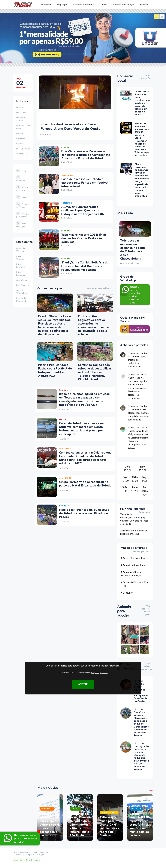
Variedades (22, 154)
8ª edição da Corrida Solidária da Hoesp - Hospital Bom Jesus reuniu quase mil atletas (85, 266)
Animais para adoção (124, 5)
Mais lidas (46, 5)
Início (21, 171)
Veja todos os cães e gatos (146, 610)
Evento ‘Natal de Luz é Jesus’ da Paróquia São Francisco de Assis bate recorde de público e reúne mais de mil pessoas (54, 325)
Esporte (20, 144)
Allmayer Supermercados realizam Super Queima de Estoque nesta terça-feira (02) (84, 210)
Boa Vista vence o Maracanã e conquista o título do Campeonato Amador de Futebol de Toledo (86, 155)
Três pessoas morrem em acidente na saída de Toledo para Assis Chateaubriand (133, 250)
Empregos (62, 5)
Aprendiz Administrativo (134, 565)
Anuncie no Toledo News (22, 292)
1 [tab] (151, 790)
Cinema (103, 5)
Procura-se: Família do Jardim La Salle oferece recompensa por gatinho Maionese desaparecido (138, 413)
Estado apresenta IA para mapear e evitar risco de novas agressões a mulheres (50, 825)
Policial (20, 134)
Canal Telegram (21, 258)
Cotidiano (21, 139)
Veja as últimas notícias (99, 288)
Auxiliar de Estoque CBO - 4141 (135, 584)
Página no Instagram (21, 274)
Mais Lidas (21, 113)
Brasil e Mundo (23, 149)
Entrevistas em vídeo (23, 127)
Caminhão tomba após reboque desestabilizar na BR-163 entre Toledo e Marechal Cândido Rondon (95, 372)
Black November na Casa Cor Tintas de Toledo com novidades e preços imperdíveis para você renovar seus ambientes (142, 180)
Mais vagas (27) (141, 552)
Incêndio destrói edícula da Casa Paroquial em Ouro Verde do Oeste (70, 126)
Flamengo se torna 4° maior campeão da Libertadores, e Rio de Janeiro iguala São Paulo (80, 825)
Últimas (20, 108)
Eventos (144, 5)
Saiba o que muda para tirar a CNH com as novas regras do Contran (109, 826)
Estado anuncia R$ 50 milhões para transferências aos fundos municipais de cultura (140, 825)
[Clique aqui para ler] (100, 673)
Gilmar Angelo (39, 854)
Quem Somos (22, 280)
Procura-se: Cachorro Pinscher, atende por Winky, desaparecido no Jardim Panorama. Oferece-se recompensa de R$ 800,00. (138, 438)
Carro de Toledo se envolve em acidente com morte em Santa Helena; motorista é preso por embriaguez (82, 429)
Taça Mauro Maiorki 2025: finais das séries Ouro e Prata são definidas (84, 238)
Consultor (127, 593)
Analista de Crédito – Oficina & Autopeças (132, 574)
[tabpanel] (50, 817)
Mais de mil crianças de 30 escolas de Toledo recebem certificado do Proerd (84, 513)
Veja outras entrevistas (146, 666)
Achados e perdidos (83, 5)
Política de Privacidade (22, 300)
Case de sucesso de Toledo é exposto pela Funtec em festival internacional (85, 183)
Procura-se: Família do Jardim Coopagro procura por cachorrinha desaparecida (138, 360)
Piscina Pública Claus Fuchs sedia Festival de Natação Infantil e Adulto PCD (55, 370)
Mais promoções (146, 77)
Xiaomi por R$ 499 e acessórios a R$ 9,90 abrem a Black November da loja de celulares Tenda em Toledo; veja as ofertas (142, 139)
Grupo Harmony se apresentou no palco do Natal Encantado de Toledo (85, 484)
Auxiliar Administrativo (133, 558)
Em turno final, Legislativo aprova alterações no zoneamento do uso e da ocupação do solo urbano (93, 325)
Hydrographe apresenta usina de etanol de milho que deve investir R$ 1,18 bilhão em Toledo (142, 758)
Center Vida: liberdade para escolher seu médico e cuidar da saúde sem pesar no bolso (142, 103)
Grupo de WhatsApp (21, 250)
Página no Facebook (21, 266)
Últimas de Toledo (21, 119)
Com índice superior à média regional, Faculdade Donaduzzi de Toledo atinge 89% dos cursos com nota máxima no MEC (86, 458)
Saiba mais (144, 512)
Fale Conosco (22, 285)
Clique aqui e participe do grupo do (25, 839)
